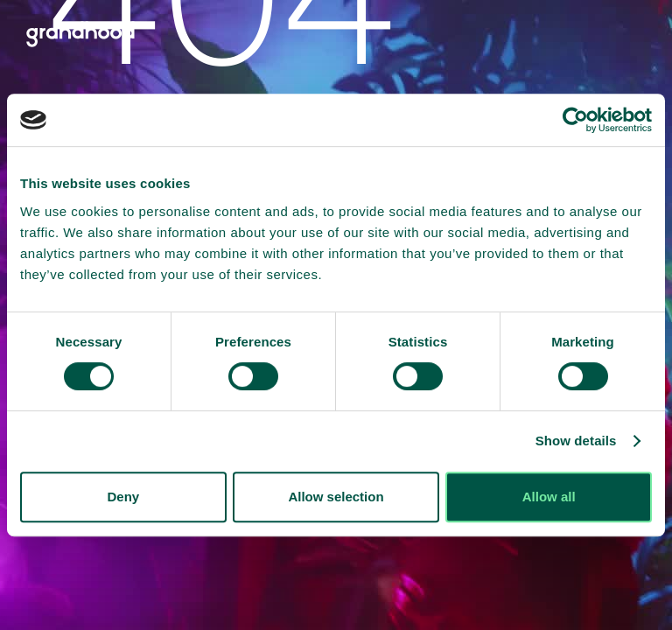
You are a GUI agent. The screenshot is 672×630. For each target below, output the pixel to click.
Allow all (549, 497)
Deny (123, 497)
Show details (576, 441)
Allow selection (336, 497)
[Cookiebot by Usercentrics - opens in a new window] (575, 120)
